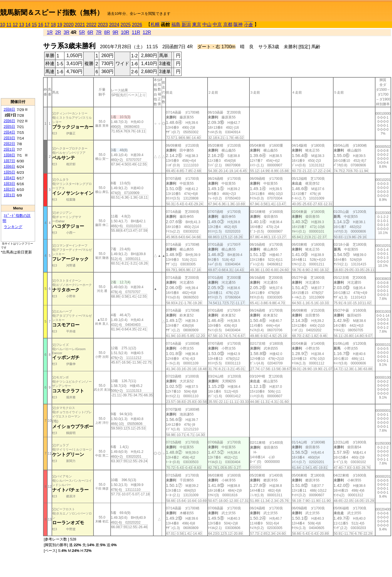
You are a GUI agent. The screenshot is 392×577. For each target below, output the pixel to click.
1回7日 (9, 161)
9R (115, 32)
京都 (228, 24)
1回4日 (9, 178)
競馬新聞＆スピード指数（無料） (52, 12)
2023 (103, 25)
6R (90, 32)
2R (58, 32)
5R (82, 32)
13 (22, 25)
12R (147, 32)
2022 (92, 25)
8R (107, 32)
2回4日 (9, 132)
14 (28, 25)
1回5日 (9, 172)
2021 (80, 25)
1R (50, 32)
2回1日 (9, 149)
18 (53, 25)
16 (41, 25)
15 (34, 25)
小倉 (249, 25)
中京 (217, 24)
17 (47, 25)
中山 (207, 24)
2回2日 (9, 144)
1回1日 (9, 195)
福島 (176, 24)
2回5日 (9, 127)
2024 (114, 25)
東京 (197, 24)
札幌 (155, 24)
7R (99, 32)
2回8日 (9, 109)
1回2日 (9, 189)
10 (3, 25)
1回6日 (9, 167)
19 (60, 25)
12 (15, 25)
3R (66, 32)
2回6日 (9, 121)
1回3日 (9, 184)
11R (136, 32)
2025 (126, 25)
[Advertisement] (18, 63)
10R (125, 32)
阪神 (238, 24)
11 (9, 25)
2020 (69, 25)
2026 (137, 25)
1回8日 (9, 155)
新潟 (186, 25)
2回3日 (9, 138)
